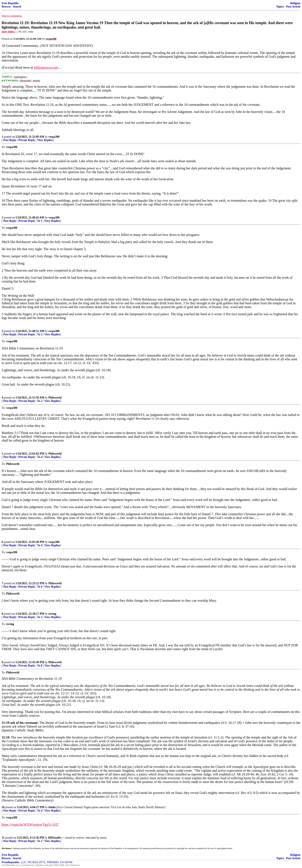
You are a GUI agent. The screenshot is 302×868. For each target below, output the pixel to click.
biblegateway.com (46, 67)
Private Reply (27, 140)
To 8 (40, 666)
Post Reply (10, 140)
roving (52, 614)
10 (3, 807)
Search (17, 7)
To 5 (40, 617)
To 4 (40, 457)
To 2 (40, 334)
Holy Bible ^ (9, 32)
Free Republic (10, 3)
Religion (295, 3)
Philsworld (55, 398)
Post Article (293, 7)
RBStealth (55, 838)
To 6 (40, 587)
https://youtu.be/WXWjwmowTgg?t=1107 (30, 824)
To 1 (40, 221)
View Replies (45, 140)
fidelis (52, 807)
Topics (280, 7)
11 (3, 838)
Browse (6, 7)
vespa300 (54, 137)
